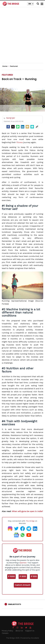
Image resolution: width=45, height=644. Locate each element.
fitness (20, 142)
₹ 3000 (23, 576)
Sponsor (23, 563)
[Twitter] (13, 127)
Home (6, 66)
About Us (19, 631)
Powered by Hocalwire (30, 638)
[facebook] (8, 127)
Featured (7, 75)
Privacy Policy (7, 631)
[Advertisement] (22, 37)
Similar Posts (15, 604)
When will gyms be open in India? (27, 511)
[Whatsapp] (18, 127)
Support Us (30, 631)
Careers (5, 633)
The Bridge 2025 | (13, 638)
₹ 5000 (11, 576)
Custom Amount (22, 585)
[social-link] (37, 127)
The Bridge (30, 521)
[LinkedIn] (23, 127)
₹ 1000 (34, 576)
